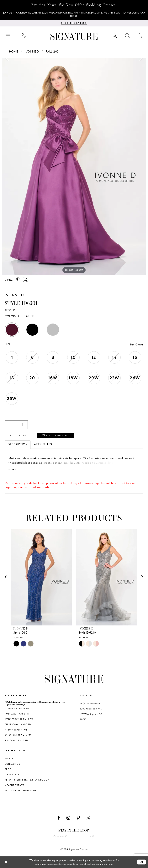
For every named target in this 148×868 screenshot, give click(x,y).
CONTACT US (12, 764)
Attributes (43, 444)
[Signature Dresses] (74, 37)
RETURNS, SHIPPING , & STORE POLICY (27, 780)
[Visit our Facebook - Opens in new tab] (59, 818)
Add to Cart (19, 436)
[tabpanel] (74, 166)
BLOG (8, 769)
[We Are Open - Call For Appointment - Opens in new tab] (74, 15)
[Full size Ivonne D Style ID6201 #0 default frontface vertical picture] (74, 166)
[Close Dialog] (6, 862)
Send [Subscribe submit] (92, 837)
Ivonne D (32, 52)
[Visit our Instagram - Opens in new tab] (68, 818)
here (110, 864)
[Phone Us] (24, 36)
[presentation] (41, 577)
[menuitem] (8, 36)
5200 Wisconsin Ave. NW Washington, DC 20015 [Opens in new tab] (91, 714)
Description (18, 444)
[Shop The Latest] (74, 23)
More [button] (12, 470)
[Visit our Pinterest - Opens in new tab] (78, 818)
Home (14, 52)
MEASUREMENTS (14, 785)
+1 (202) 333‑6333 (90, 704)
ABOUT (9, 759)
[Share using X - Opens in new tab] (25, 280)
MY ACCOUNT (13, 775)
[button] (8, 36)
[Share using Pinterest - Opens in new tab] (18, 280)
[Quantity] (16, 425)
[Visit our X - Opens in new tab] (88, 818)
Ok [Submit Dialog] (142, 862)
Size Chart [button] (136, 345)
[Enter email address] (74, 837)
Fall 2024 (53, 52)
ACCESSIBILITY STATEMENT (21, 791)
